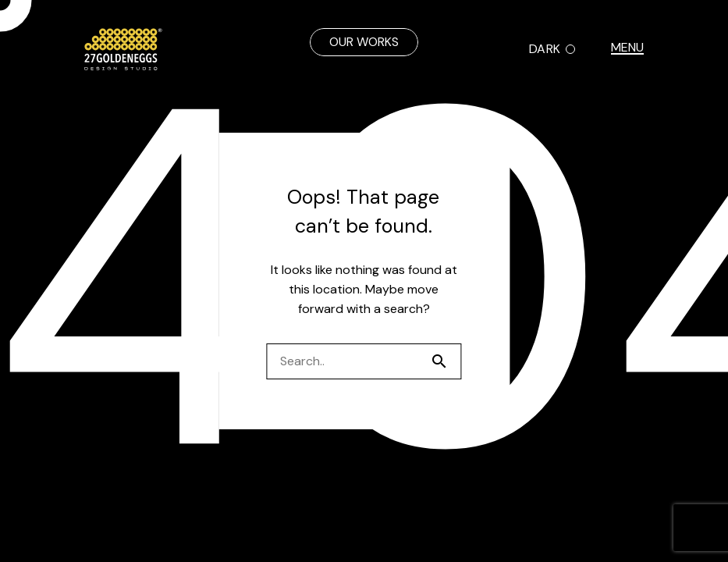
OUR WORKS (364, 42)
